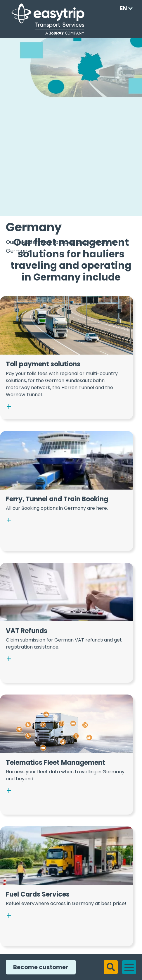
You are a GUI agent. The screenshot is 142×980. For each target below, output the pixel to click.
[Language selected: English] (124, 8)
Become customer (38, 967)
